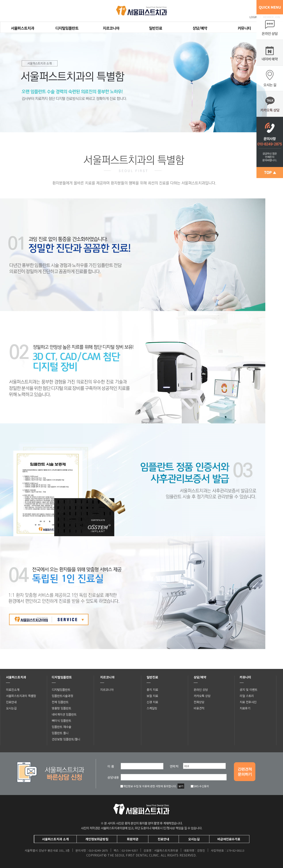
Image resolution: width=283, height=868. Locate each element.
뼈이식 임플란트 (61, 720)
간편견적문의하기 (245, 772)
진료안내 (11, 702)
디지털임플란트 (67, 28)
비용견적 (199, 708)
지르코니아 (111, 28)
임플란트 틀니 (60, 733)
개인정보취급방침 (97, 839)
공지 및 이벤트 (249, 689)
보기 (181, 786)
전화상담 (199, 702)
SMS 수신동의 (200, 786)
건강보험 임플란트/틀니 (66, 739)
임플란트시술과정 (62, 696)
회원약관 (133, 839)
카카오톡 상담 (202, 696)
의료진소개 (13, 689)
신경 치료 (152, 702)
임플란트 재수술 (61, 727)
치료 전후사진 (248, 702)
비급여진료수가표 (229, 839)
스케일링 (152, 708)
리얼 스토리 (247, 696)
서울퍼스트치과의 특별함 (21, 696)
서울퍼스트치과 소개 (55, 839)
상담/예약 (200, 28)
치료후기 (245, 708)
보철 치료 (152, 696)
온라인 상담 (201, 689)
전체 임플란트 (60, 702)
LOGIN (253, 17)
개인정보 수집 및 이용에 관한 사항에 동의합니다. (148, 786)
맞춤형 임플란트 (61, 708)
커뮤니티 (244, 28)
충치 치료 (152, 689)
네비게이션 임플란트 (64, 714)
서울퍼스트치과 (22, 28)
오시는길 (11, 708)
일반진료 (156, 28)
